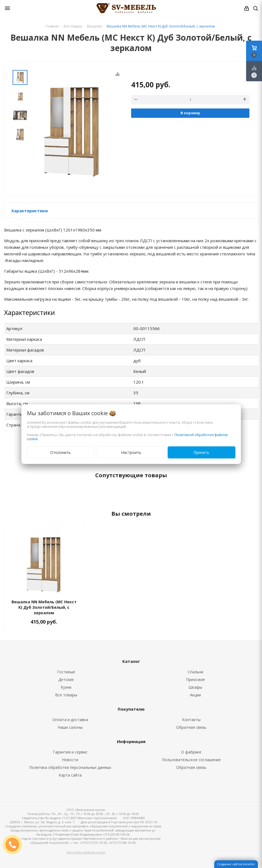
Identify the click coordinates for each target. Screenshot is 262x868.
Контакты (191, 720)
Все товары (66, 695)
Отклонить (60, 452)
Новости (70, 760)
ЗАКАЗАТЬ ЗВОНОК (15, 845)
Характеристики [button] (29, 211)
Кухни (66, 687)
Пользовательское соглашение (191, 760)
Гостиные (66, 672)
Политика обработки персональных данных (70, 767)
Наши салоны (70, 727)
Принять (201, 452)
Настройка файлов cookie (86, 852)
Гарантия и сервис (70, 752)
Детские (66, 679)
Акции (195, 695)
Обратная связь (191, 727)
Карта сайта (70, 775)
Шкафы (195, 687)
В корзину (190, 113)
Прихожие (195, 679)
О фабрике (191, 752)
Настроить (131, 452)
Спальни (195, 672)
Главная (52, 26)
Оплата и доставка (70, 720)
